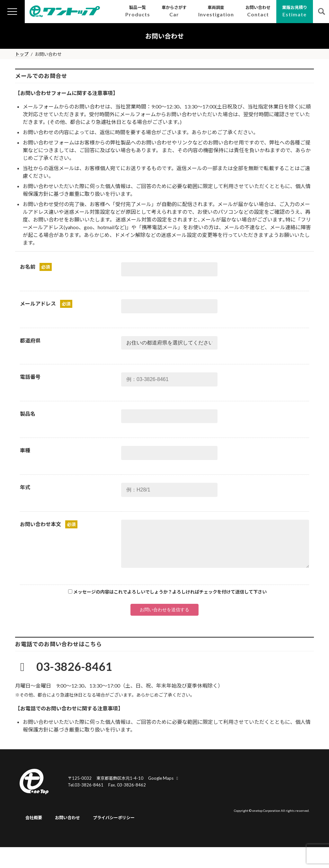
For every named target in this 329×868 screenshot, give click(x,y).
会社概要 (34, 818)
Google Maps (164, 778)
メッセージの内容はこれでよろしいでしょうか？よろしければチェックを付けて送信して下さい (170, 592)
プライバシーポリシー (114, 818)
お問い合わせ (67, 818)
